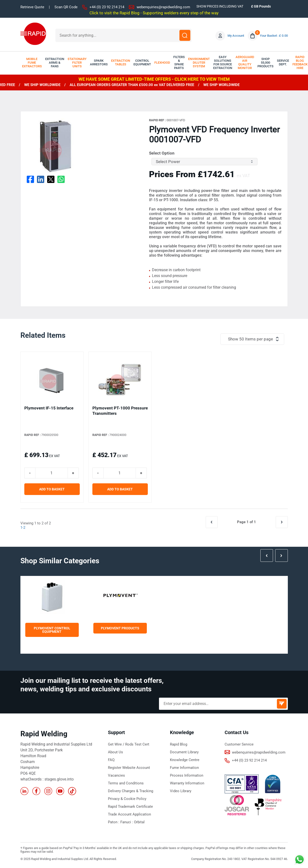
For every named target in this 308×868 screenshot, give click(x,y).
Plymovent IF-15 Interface (49, 408)
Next (282, 556)
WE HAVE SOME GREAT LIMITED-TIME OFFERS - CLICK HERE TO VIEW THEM (154, 79)
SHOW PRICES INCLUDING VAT (220, 6)
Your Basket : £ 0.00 (274, 36)
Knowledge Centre (185, 760)
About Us (115, 752)
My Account (236, 36)
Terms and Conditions (126, 783)
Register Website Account (129, 768)
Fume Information (184, 768)
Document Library (184, 752)
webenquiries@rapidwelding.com (163, 7)
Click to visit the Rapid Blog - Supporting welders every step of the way (154, 13)
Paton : (114, 822)
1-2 (23, 528)
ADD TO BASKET (52, 489)
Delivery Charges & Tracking (131, 791)
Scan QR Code (66, 7)
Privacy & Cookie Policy (127, 799)
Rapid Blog (179, 744)
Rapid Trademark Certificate (130, 807)
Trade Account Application (129, 814)
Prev (267, 556)
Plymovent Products (120, 628)
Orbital (139, 822)
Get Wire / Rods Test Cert (129, 744)
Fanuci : (127, 822)
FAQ (111, 760)
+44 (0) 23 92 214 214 (107, 7)
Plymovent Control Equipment (52, 630)
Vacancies (116, 775)
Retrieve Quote (32, 7)
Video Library (181, 791)
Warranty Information (187, 783)
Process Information (187, 775)
